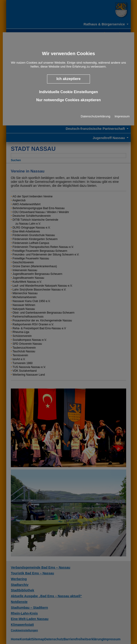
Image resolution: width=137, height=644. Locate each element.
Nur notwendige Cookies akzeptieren (68, 100)
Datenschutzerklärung (95, 116)
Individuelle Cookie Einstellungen (68, 92)
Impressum (122, 116)
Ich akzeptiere (69, 79)
